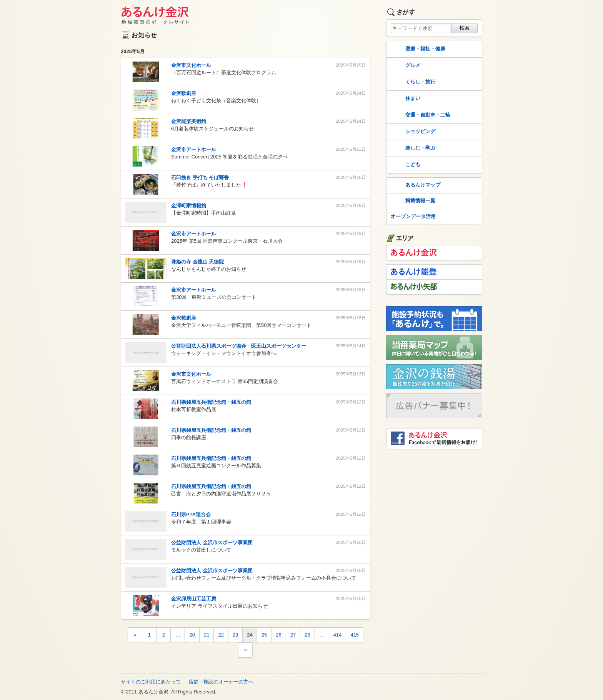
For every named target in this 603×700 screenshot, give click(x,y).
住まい (405, 99)
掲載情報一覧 (412, 201)
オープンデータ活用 (413, 216)
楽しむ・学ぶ (412, 148)
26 (278, 635)
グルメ (405, 66)
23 (235, 635)
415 (355, 635)
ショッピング (412, 132)
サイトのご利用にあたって (151, 682)
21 (207, 635)
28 (307, 635)
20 (192, 635)
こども (405, 165)
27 (293, 635)
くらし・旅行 (412, 82)
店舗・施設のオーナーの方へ (221, 682)
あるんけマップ (415, 185)
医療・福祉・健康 (417, 49)
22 (221, 635)
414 (338, 635)
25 (264, 635)
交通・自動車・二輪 (420, 115)
